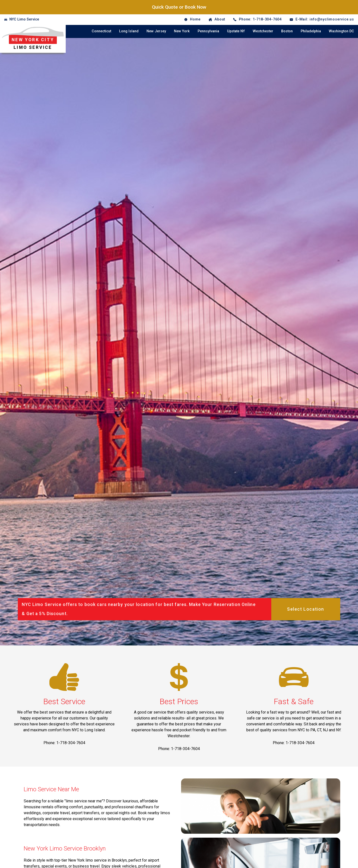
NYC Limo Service (24, 19)
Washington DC (341, 31)
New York (182, 31)
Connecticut (101, 31)
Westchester (263, 31)
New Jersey (156, 31)
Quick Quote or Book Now (179, 7)
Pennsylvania (208, 31)
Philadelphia (311, 31)
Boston (287, 31)
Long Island (129, 31)
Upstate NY (236, 31)
